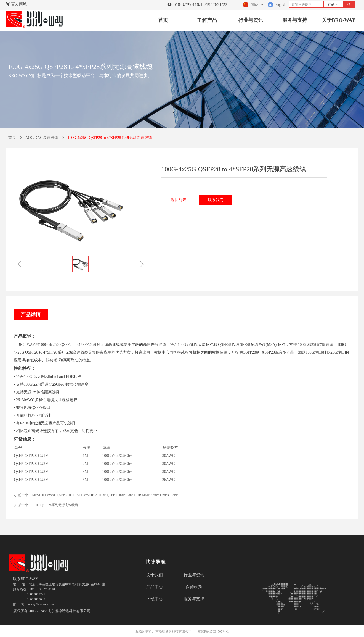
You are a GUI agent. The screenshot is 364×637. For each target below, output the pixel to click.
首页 (12, 138)
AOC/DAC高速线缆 (42, 138)
